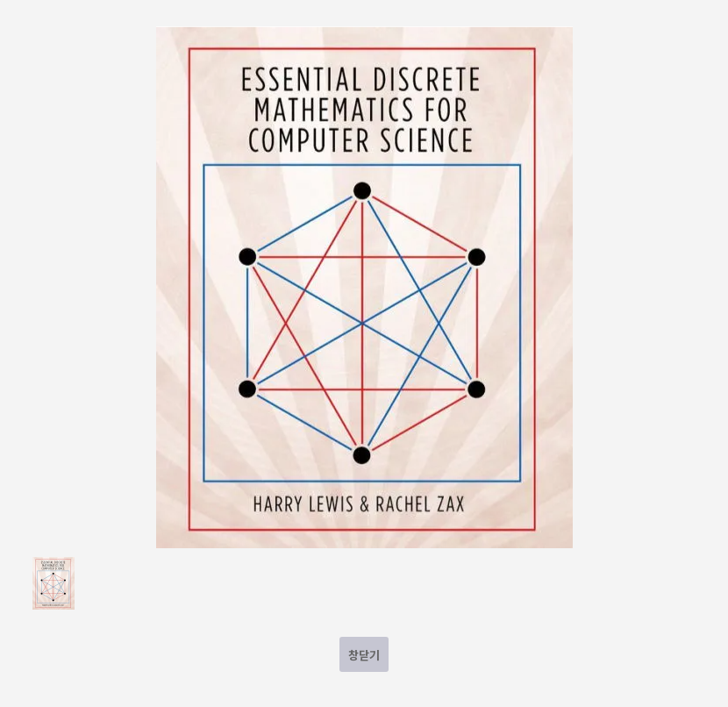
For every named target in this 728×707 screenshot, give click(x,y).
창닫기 (364, 655)
